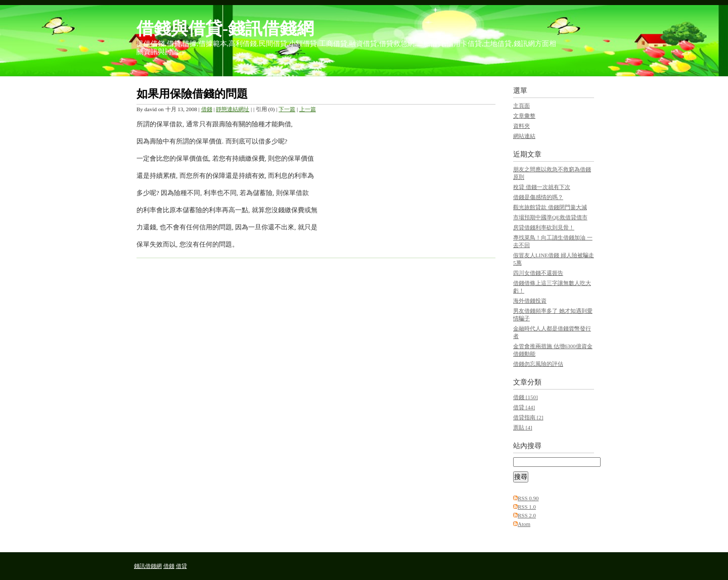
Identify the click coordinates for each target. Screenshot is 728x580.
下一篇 (287, 109)
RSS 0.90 (528, 498)
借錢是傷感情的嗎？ (538, 197)
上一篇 (308, 109)
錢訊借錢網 (148, 566)
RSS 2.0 (527, 515)
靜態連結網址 (233, 109)
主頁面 (521, 106)
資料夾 (521, 126)
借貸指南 (528, 417)
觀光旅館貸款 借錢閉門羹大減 (550, 207)
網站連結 (524, 136)
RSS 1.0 (527, 507)
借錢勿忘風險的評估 (538, 364)
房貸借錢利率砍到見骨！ (544, 227)
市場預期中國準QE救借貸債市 (550, 217)
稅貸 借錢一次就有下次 (542, 187)
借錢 (207, 109)
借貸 (524, 407)
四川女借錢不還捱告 (538, 273)
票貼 (523, 427)
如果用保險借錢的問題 (192, 94)
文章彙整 (524, 116)
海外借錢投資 (530, 301)
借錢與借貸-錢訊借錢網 (225, 29)
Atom (524, 524)
